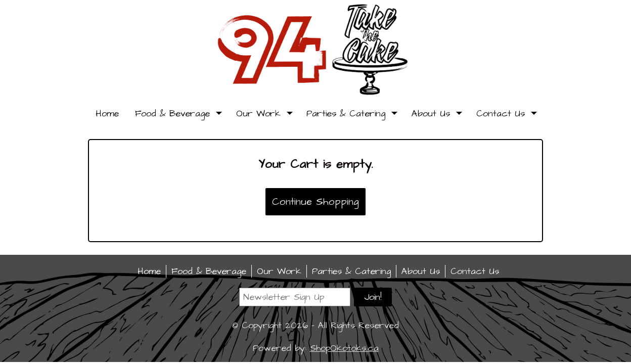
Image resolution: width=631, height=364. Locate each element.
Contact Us (506, 113)
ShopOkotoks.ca (344, 348)
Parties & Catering (351, 113)
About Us (436, 113)
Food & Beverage (177, 113)
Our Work (263, 113)
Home (107, 113)
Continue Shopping (315, 202)
